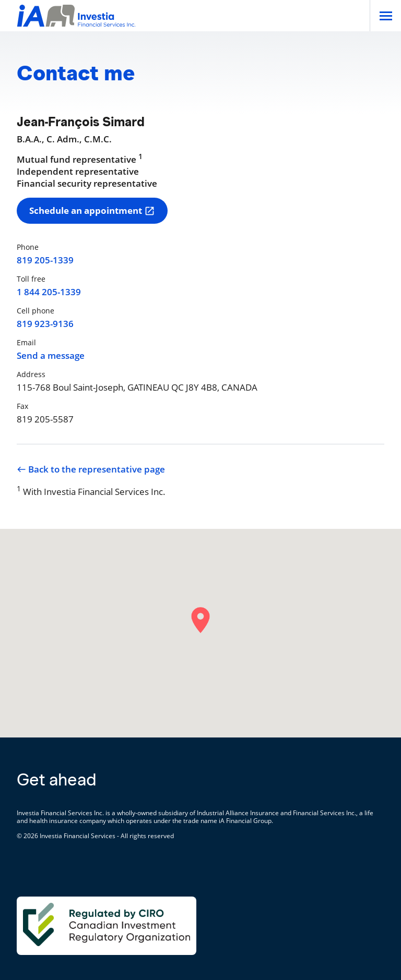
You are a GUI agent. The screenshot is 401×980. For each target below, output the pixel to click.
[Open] (385, 16)
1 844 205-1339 (49, 292)
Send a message (51, 356)
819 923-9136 (45, 324)
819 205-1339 (45, 260)
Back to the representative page (91, 469)
